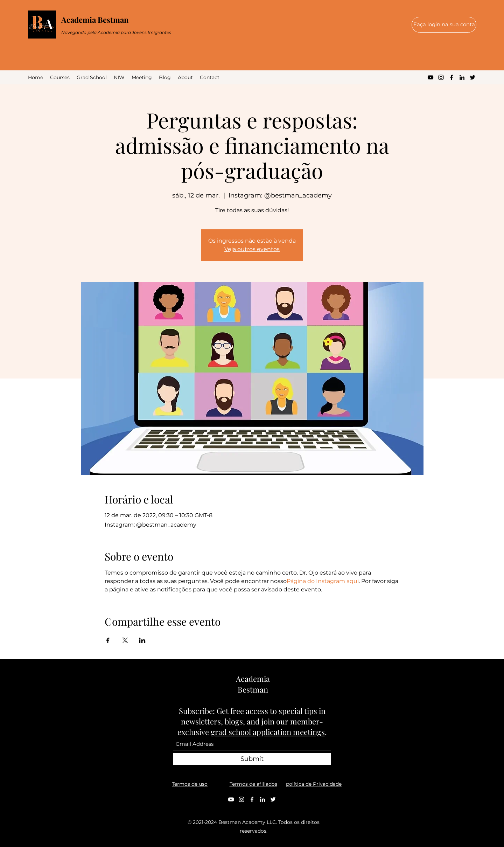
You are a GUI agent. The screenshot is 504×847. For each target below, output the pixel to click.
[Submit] (252, 759)
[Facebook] (451, 77)
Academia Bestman (95, 20)
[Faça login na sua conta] (444, 25)
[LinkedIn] (462, 77)
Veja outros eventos (252, 249)
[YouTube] (430, 77)
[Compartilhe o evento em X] (125, 640)
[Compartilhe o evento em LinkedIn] (142, 640)
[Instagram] (441, 77)
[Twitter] (472, 77)
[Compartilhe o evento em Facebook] (108, 640)
